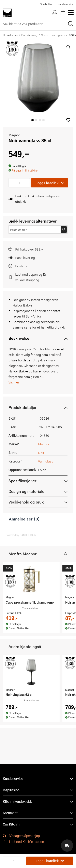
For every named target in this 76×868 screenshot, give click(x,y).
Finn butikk (46, 4)
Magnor (14, 135)
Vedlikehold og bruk (26, 502)
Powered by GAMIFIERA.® (21, 535)
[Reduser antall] (12, 183)
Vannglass (58, 35)
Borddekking (29, 35)
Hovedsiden (10, 35)
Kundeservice (65, 4)
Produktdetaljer (22, 407)
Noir (41, 453)
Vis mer (14, 382)
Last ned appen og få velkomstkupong (31, 277)
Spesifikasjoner (22, 481)
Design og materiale (26, 491)
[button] (68, 120)
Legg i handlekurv (50, 183)
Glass (44, 35)
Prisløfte (21, 266)
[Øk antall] (26, 183)
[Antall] (19, 183)
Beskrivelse (19, 338)
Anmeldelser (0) (24, 519)
